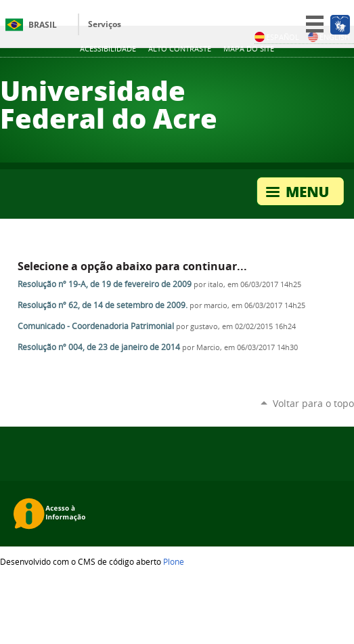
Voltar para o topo (313, 403)
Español (277, 37)
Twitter (296, 72)
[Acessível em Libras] (339, 24)
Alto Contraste (180, 49)
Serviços (105, 24)
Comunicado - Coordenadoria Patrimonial (96, 326)
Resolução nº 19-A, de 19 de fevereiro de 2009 (105, 284)
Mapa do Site (249, 49)
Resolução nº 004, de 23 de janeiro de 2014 (99, 347)
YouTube (313, 72)
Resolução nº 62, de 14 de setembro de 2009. (103, 305)
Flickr (347, 72)
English (329, 37)
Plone (174, 561)
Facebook (330, 72)
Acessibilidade (108, 49)
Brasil (43, 25)
